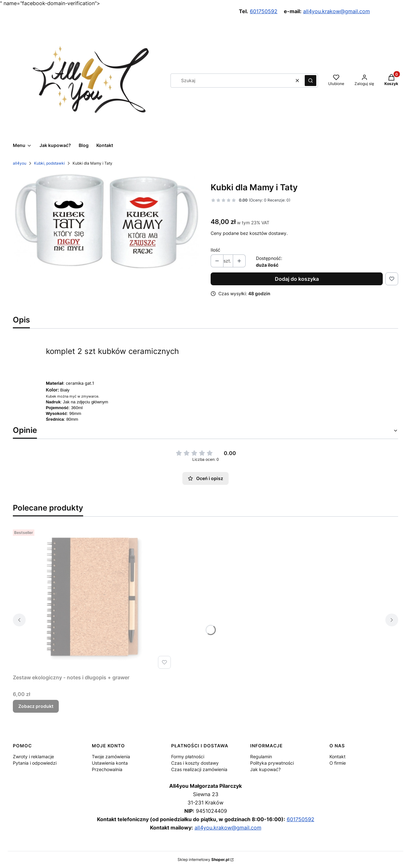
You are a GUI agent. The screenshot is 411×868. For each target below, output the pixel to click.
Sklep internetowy (203, 859)
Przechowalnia (107, 769)
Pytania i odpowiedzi (35, 763)
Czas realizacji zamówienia (199, 769)
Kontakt (337, 756)
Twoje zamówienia (111, 756)
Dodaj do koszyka (297, 279)
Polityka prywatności (272, 763)
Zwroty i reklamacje (33, 756)
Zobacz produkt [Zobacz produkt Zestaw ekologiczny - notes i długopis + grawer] (36, 706)
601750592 (264, 11)
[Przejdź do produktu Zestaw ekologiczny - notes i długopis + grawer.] (93, 599)
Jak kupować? (265, 769)
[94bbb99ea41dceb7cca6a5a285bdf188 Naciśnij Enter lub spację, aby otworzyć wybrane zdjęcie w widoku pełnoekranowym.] (107, 222)
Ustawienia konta (110, 763)
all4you (20, 163)
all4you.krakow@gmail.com (337, 11)
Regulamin (261, 756)
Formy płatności (188, 756)
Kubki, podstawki (49, 163)
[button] (310, 81)
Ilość (215, 250)
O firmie (338, 763)
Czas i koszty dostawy (195, 763)
